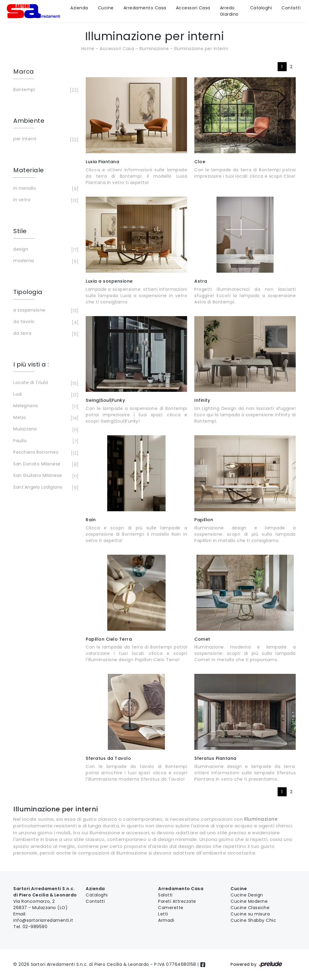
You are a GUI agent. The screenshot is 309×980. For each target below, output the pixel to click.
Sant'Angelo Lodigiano (45, 488)
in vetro (45, 200)
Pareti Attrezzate (177, 901)
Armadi (166, 920)
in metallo (45, 189)
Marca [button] (24, 71)
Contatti (291, 8)
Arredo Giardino (229, 11)
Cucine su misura (250, 914)
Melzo (45, 418)
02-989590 (35, 927)
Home (88, 49)
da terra (45, 334)
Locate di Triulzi (45, 383)
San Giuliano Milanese (45, 476)
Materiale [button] (29, 170)
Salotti (165, 895)
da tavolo (45, 322)
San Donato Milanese (45, 465)
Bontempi (45, 90)
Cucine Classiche (250, 908)
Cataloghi (261, 8)
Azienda (79, 8)
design (45, 250)
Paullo (45, 441)
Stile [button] (20, 231)
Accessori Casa (193, 8)
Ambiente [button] (29, 121)
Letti (163, 914)
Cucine (106, 8)
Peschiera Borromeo (45, 453)
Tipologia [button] (28, 292)
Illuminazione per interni (201, 49)
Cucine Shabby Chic (253, 920)
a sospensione (45, 311)
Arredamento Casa (145, 8)
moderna (45, 261)
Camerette (171, 908)
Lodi (45, 395)
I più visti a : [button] (31, 364)
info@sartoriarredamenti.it (43, 920)
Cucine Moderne (249, 901)
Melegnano (45, 406)
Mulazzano (45, 430)
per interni (45, 139)
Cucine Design (247, 895)
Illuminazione (154, 49)
